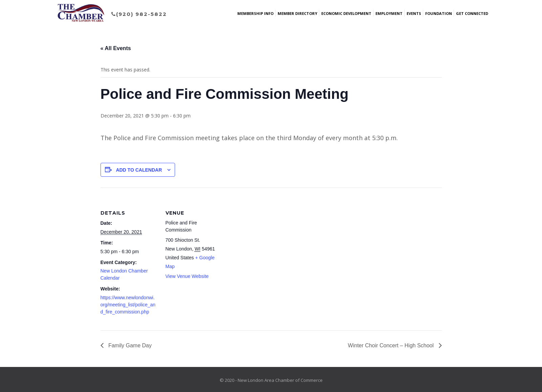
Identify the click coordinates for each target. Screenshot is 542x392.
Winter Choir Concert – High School (392, 345)
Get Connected (472, 13)
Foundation (439, 13)
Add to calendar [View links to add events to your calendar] (139, 170)
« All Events (116, 48)
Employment (389, 13)
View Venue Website (187, 276)
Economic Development (346, 13)
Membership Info (255, 13)
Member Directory (297, 13)
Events (414, 13)
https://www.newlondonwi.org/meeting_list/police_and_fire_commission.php (128, 305)
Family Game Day (129, 345)
